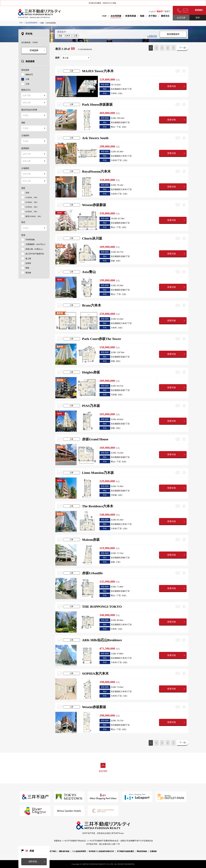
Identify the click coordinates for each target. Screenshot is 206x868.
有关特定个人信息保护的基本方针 (101, 851)
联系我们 (199, 10)
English (152, 12)
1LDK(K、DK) (31, 197)
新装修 (28, 273)
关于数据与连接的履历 (125, 851)
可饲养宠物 (30, 240)
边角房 (28, 263)
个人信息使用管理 (79, 851)
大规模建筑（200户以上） (36, 244)
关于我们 (53, 851)
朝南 (27, 268)
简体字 (160, 12)
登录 (198, 18)
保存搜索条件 (173, 34)
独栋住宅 (29, 74)
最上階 (28, 259)
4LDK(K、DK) (31, 211)
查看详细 (152, 36)
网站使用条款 (142, 851)
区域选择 (34, 50)
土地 (27, 84)
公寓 (27, 79)
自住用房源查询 (31, 23)
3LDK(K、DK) (31, 207)
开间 (27, 193)
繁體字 (167, 12)
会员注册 (181, 18)
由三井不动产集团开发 (35, 254)
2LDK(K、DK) (31, 202)
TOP (104, 16)
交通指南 (153, 851)
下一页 (182, 48)
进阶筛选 (33, 862)
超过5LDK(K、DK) (33, 216)
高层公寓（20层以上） (35, 249)
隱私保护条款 (64, 851)
